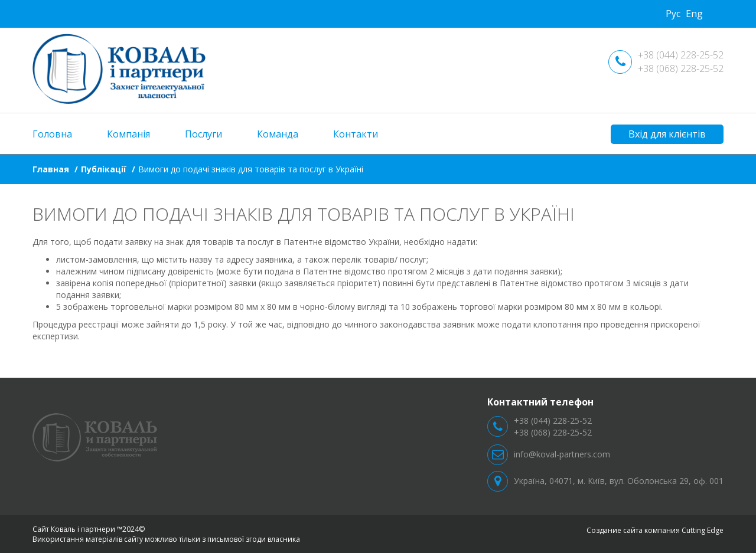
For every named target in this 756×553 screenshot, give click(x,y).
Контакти (356, 134)
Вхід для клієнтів (667, 134)
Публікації (104, 169)
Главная (51, 169)
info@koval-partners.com (562, 454)
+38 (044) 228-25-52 (681, 55)
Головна (52, 134)
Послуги (203, 134)
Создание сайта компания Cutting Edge (655, 530)
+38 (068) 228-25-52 (681, 68)
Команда (278, 134)
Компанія (128, 134)
